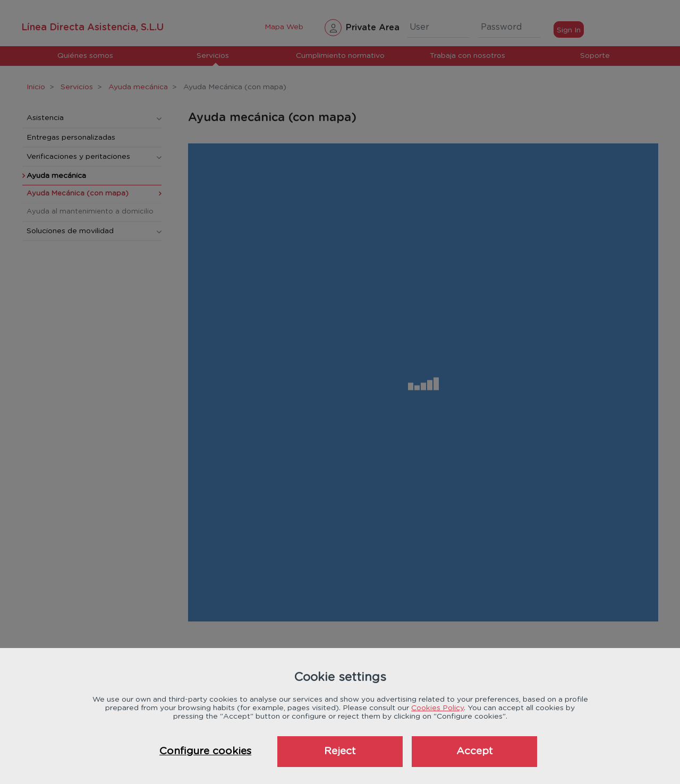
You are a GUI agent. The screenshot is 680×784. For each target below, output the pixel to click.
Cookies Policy (437, 708)
